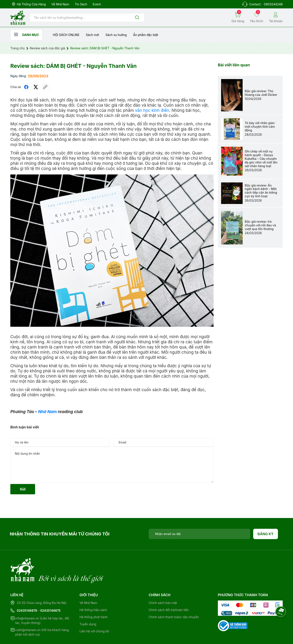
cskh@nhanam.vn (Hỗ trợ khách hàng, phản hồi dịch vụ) (43, 614)
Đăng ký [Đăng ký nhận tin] (266, 534)
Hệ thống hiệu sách (93, 592)
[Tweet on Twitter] (36, 87)
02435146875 (50, 593)
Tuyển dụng (88, 606)
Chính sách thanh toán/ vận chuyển (174, 599)
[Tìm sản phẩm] (87, 18)
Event (97, 4)
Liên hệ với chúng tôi (94, 614)
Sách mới (92, 35)
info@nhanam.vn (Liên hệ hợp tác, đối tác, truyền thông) (42, 603)
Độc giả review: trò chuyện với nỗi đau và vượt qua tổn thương (260, 225)
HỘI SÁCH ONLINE (66, 35)
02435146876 (27, 593)
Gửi (23, 489)
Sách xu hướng (116, 35)
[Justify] (137, 18)
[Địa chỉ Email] (200, 534)
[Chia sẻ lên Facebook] (26, 87)
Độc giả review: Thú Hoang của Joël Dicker (261, 93)
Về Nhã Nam (60, 4)
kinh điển (160, 110)
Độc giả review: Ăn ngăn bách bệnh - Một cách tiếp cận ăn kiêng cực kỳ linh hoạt (261, 191)
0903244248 (273, 4)
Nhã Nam (47, 412)
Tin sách (81, 4)
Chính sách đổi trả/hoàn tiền (169, 592)
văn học (143, 110)
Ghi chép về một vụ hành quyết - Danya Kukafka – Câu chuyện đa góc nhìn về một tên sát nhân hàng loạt (261, 159)
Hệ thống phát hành (93, 599)
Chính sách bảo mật (163, 585)
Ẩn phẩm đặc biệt (146, 35)
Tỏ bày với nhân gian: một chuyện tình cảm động (260, 127)
